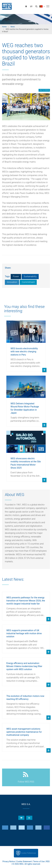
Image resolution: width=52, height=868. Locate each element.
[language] (42, 6)
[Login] (26, 6)
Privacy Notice (9, 861)
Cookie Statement (24, 861)
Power (16, 276)
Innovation (12, 282)
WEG (6, 6)
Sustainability (30, 276)
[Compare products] (31, 6)
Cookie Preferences (29, 853)
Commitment (28, 282)
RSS (48, 861)
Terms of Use (39, 861)
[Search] (36, 6)
